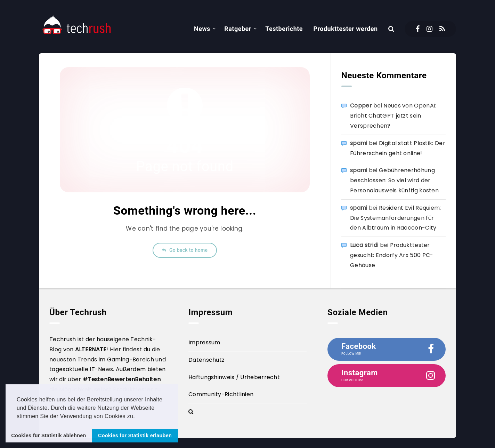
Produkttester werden (345, 29)
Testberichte (284, 29)
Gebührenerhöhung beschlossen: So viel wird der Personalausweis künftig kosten (394, 180)
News (202, 29)
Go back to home (185, 250)
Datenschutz (206, 360)
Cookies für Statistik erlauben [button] (135, 435)
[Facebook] (418, 29)
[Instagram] (429, 29)
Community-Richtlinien (221, 394)
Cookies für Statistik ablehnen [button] (48, 435)
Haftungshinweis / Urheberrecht (234, 377)
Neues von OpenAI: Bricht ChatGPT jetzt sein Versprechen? (393, 116)
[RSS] (442, 29)
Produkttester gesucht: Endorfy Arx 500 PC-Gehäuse (392, 255)
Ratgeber (238, 29)
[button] (138, 417)
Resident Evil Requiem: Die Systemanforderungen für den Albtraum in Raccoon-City (396, 218)
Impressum (204, 342)
